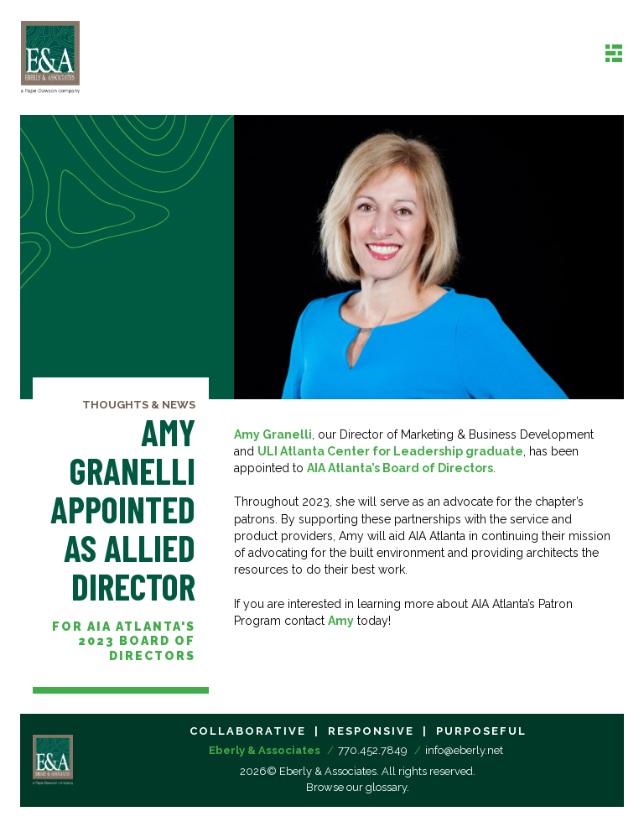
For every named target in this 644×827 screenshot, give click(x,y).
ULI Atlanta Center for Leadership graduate (390, 451)
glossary (386, 787)
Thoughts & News (139, 405)
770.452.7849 (373, 750)
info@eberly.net (464, 750)
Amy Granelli (273, 434)
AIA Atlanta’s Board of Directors (400, 468)
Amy (341, 621)
